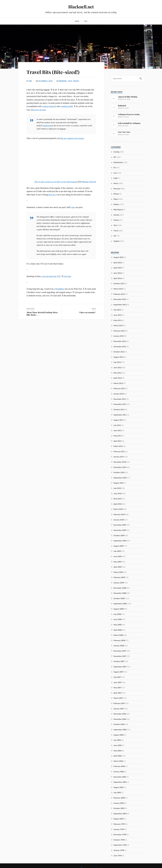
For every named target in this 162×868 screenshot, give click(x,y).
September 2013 (120, 304)
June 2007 (118, 682)
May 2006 (117, 751)
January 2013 (119, 336)
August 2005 (119, 787)
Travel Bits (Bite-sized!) (53, 72)
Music (116, 183)
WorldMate (60, 289)
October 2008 (119, 598)
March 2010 (118, 509)
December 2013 (120, 299)
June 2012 (118, 367)
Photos (116, 194)
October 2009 (119, 535)
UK (115, 236)
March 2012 (118, 383)
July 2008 (117, 614)
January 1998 (119, 850)
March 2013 (118, 325)
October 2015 (119, 283)
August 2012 (119, 357)
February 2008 (119, 640)
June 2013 (118, 315)
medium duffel (67, 106)
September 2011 (120, 415)
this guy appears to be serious (72, 138)
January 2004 (119, 803)
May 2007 (117, 688)
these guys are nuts (38, 110)
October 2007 (119, 661)
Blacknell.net (81, 7)
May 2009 (117, 562)
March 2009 (118, 572)
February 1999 (119, 824)
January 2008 (119, 646)
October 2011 (119, 409)
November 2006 (120, 719)
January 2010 (119, 520)
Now (86, 21)
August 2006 (119, 735)
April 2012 (118, 378)
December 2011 (120, 399)
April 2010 (118, 504)
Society (116, 215)
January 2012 (119, 394)
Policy (116, 199)
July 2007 (117, 677)
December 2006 (120, 714)
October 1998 (119, 840)
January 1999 (119, 829)
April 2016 (118, 278)
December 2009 (120, 525)
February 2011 (119, 451)
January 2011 (119, 457)
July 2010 (117, 488)
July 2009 (117, 551)
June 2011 (118, 430)
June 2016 (118, 273)
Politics (116, 204)
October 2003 (119, 808)
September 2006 (120, 730)
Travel (76, 81)
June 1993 (118, 855)
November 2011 (120, 404)
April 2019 (118, 268)
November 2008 (120, 593)
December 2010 (120, 462)
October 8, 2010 (46, 81)
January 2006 (119, 772)
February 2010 (119, 514)
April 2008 (118, 630)
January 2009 (119, 583)
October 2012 (119, 352)
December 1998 (120, 834)
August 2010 (119, 483)
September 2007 (120, 667)
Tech (70, 81)
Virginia (116, 241)
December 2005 (120, 777)
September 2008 (120, 604)
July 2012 (117, 362)
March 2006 (118, 761)
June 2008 (118, 619)
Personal (63, 81)
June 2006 (118, 745)
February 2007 (119, 703)
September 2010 (120, 478)
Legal (115, 178)
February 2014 (119, 294)
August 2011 (119, 420)
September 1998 (120, 845)
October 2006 (119, 724)
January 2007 (119, 709)
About (77, 21)
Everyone (67, 276)
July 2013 (117, 310)
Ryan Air (52, 195)
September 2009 (120, 541)
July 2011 (117, 425)
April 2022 (118, 262)
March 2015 (118, 289)
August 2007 (119, 672)
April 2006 (118, 756)
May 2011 (117, 436)
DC (115, 157)
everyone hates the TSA (51, 276)
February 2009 (119, 577)
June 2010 (118, 493)
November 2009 (120, 530)
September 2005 (120, 782)
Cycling (116, 152)
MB (30, 81)
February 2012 (119, 388)
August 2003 (119, 819)
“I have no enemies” (87, 312)
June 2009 (118, 556)
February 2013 (119, 331)
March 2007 (118, 698)
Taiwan (116, 220)
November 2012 (120, 346)
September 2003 (120, 813)
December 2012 (120, 341)
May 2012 (117, 373)
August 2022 (119, 257)
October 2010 (119, 472)
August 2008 (119, 609)
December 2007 (120, 651)
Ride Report (118, 209)
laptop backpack (50, 106)
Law (115, 173)
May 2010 (117, 499)
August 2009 (119, 546)
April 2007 (118, 693)
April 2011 (118, 441)
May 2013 (117, 320)
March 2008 (118, 635)
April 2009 (118, 567)
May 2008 (117, 625)
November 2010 (120, 467)
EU (115, 167)
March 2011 (118, 446)
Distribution (118, 162)
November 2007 (120, 656)
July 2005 (117, 792)
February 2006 (119, 766)
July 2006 (117, 740)
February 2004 (119, 798)
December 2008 (120, 588)
